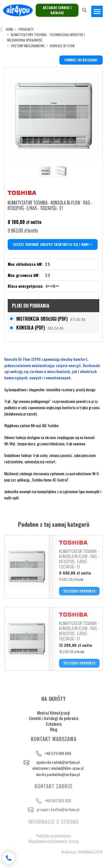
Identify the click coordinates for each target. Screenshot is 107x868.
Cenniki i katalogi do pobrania (54, 718)
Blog (54, 729)
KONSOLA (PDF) (40, 328)
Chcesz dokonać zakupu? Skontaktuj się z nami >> (53, 244)
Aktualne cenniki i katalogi (57, 10)
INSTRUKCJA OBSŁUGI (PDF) (51, 319)
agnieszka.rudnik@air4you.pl (58, 762)
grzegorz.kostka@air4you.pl (58, 809)
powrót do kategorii (81, 60)
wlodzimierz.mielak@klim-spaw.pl (58, 768)
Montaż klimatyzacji (53, 713)
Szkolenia (54, 724)
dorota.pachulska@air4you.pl (58, 774)
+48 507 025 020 (58, 800)
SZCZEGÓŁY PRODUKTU (79, 591)
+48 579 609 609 (58, 753)
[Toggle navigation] (97, 11)
